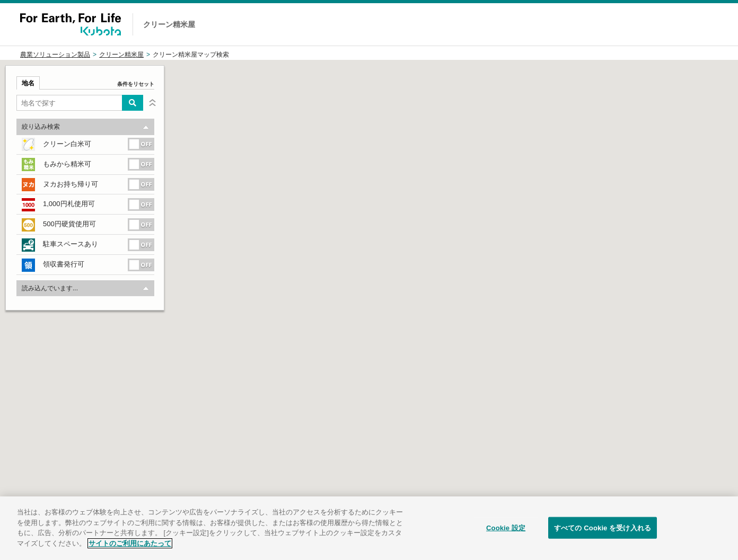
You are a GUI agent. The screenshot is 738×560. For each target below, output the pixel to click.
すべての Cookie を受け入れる (603, 537)
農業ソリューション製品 (55, 55)
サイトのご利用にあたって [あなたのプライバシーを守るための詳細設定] (130, 553)
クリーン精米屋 (121, 55)
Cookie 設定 (506, 537)
